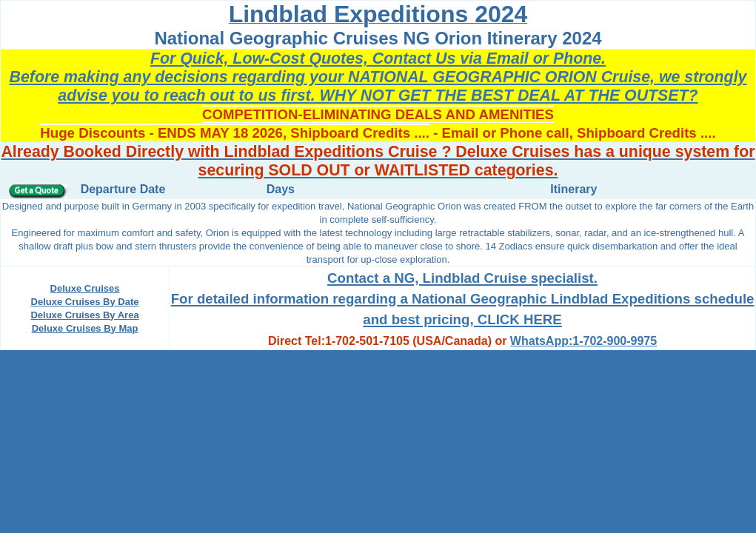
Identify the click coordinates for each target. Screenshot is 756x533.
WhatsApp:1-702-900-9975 (583, 341)
